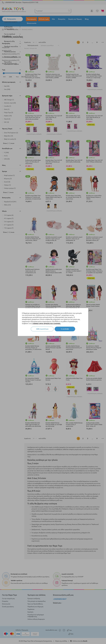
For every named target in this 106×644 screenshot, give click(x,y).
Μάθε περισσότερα (42, 329)
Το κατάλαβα (65, 329)
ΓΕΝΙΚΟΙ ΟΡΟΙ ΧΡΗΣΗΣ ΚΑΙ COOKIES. (47, 323)
